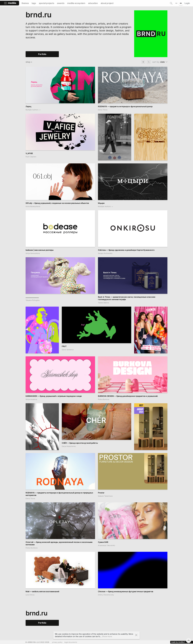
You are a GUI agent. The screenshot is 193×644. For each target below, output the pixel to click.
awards (61, 3)
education (93, 3)
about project (107, 3)
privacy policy (57, 642)
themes (25, 3)
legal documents (71, 642)
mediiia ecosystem (76, 3)
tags (34, 3)
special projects (47, 3)
